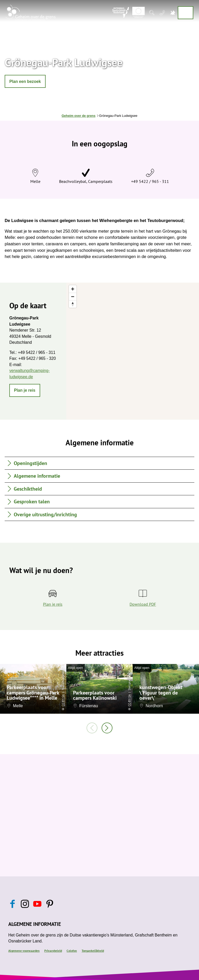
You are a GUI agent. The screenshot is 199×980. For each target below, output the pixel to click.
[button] (25, 81)
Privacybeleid (53, 950)
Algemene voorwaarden (24, 950)
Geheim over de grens (79, 116)
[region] (133, 351)
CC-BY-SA (63, 700)
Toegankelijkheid (93, 950)
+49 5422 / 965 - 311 (150, 181)
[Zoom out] (73, 296)
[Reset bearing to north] (73, 304)
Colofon (72, 950)
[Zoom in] (73, 289)
